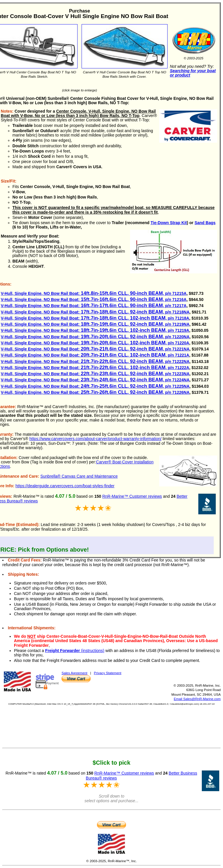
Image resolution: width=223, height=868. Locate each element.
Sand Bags (205, 223)
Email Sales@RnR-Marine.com (197, 699)
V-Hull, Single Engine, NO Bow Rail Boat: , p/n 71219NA (95, 324)
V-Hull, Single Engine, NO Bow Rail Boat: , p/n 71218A (95, 318)
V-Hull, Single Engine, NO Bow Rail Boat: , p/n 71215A (94, 293)
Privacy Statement (108, 673)
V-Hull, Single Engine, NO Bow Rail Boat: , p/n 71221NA (95, 349)
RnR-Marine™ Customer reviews (132, 496)
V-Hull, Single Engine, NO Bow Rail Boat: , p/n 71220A (95, 343)
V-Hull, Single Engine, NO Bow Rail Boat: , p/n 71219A (95, 330)
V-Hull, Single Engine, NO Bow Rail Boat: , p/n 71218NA (95, 312)
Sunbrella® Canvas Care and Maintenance (79, 476)
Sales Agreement (74, 673)
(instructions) (75, 651)
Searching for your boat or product (193, 73)
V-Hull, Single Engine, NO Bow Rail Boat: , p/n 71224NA (95, 380)
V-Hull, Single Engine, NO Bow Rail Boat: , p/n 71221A (95, 355)
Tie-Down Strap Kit (169, 223)
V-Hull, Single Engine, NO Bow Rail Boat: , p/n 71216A (94, 300)
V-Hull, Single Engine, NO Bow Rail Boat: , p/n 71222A (95, 368)
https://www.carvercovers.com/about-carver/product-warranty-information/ (95, 439)
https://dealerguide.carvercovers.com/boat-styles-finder (65, 486)
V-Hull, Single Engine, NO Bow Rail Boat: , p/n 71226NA (95, 392)
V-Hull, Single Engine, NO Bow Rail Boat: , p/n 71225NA (95, 386)
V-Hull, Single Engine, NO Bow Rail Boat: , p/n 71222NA (95, 362)
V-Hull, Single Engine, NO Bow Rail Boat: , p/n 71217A (94, 306)
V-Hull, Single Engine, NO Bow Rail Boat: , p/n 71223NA (95, 374)
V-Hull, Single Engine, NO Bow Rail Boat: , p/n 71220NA (95, 337)
